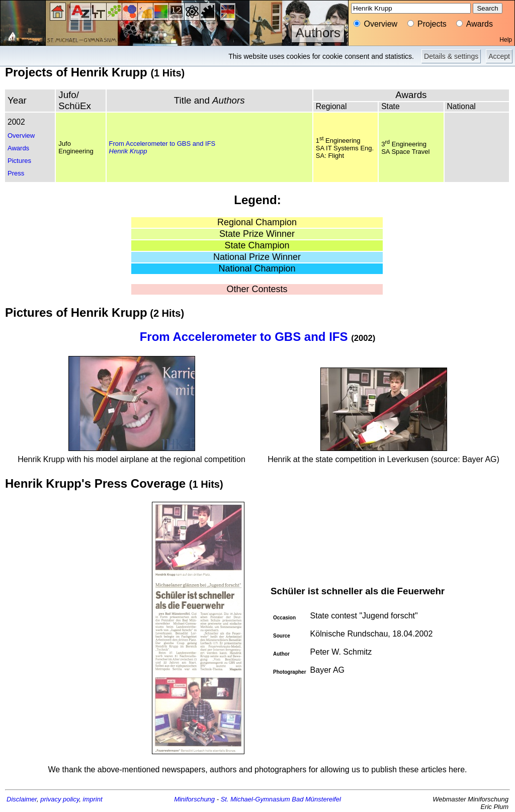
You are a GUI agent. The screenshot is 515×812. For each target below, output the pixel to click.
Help (506, 40)
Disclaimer (22, 799)
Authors (318, 33)
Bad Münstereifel (316, 799)
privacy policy (60, 799)
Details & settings (451, 56)
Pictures (19, 161)
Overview (21, 136)
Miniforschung (194, 799)
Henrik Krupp (128, 151)
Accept (499, 56)
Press (16, 173)
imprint (93, 799)
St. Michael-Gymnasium (255, 799)
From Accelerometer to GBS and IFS (162, 144)
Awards (18, 148)
